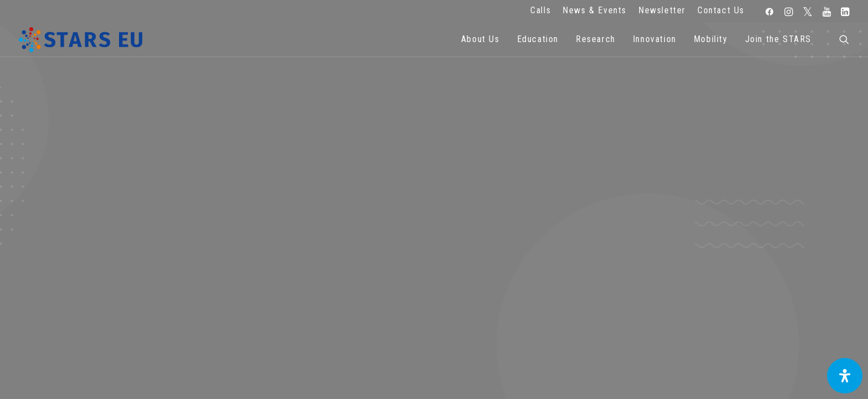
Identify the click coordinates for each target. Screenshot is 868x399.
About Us (480, 39)
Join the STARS (778, 39)
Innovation (655, 39)
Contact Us (721, 10)
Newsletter (662, 10)
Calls (541, 10)
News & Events (595, 10)
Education (538, 39)
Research (596, 39)
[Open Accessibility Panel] (845, 376)
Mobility (711, 39)
